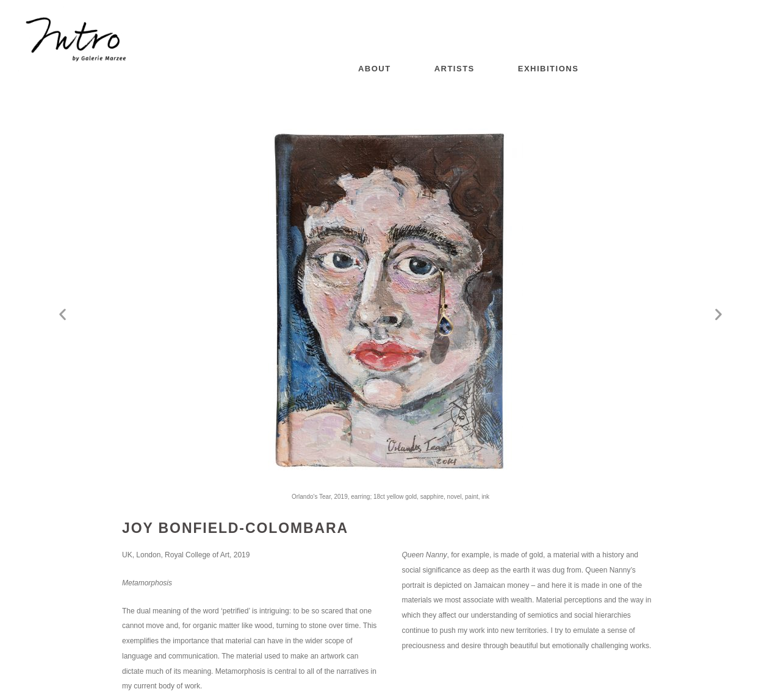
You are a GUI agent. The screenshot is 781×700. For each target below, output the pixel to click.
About (375, 69)
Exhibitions (549, 69)
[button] (63, 314)
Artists (455, 69)
